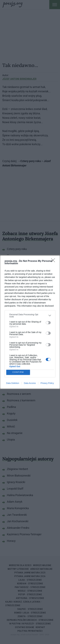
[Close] (54, 261)
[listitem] (30, 316)
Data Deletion (13, 383)
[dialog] (30, 322)
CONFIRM (18, 372)
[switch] (48, 323)
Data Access (30, 383)
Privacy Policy (47, 383)
